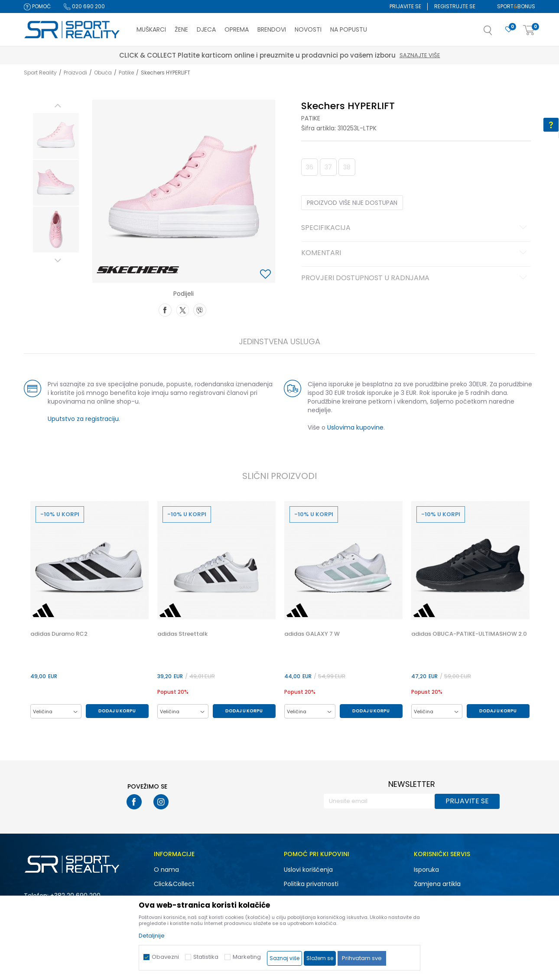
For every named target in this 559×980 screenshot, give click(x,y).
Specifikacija (415, 228)
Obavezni (165, 957)
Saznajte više (420, 55)
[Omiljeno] (509, 30)
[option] (56, 136)
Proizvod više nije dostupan (352, 203)
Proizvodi (75, 73)
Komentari (415, 253)
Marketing (247, 957)
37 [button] (328, 167)
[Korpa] (529, 31)
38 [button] (347, 167)
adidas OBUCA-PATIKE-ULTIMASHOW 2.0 (469, 634)
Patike (126, 73)
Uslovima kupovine (355, 427)
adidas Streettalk (182, 634)
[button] (497, 33)
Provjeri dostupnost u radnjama (415, 278)
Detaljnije (152, 936)
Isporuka (426, 870)
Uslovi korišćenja (308, 870)
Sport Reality (40, 73)
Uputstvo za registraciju (83, 419)
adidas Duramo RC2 (59, 634)
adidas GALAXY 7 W (312, 634)
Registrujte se (455, 6)
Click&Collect (174, 884)
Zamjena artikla (437, 884)
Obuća (103, 73)
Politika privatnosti (311, 884)
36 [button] (310, 167)
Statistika (206, 957)
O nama (166, 870)
